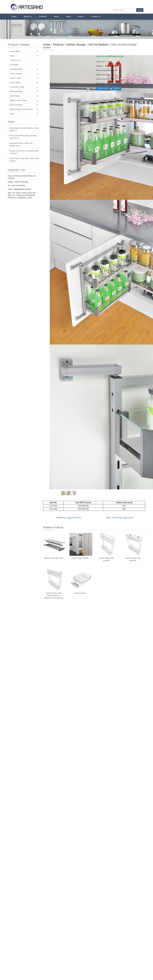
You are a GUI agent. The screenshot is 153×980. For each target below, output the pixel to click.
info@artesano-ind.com (22, 189)
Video (68, 16)
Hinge (12, 56)
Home (14, 16)
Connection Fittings (17, 87)
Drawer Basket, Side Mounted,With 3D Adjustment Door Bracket (54, 596)
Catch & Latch (15, 78)
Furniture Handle (16, 69)
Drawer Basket (80, 593)
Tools (12, 114)
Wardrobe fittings (16, 91)
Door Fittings (15, 96)
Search (140, 10)
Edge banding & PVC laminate (21, 109)
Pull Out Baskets (98, 45)
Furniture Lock (15, 60)
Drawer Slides (15, 51)
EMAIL (117, 88)
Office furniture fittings (18, 100)
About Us (28, 16)
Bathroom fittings (16, 105)
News (56, 16)
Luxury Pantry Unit (74, 518)
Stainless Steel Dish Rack (54, 558)
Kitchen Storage (76, 45)
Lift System (14, 65)
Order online (103, 88)
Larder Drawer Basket (80, 558)
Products (43, 16)
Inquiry (81, 16)
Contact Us (96, 16)
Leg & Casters (15, 83)
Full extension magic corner (123, 518)
